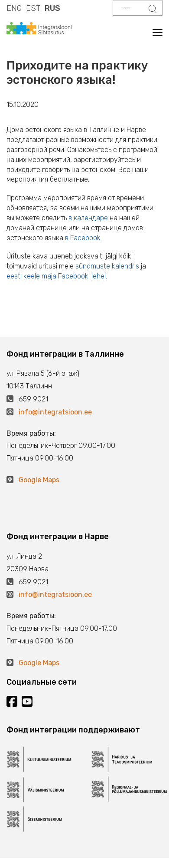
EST (33, 8)
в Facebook (83, 238)
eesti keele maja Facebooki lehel (56, 276)
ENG (14, 8)
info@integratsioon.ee (55, 412)
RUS (52, 8)
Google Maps (39, 480)
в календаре (88, 218)
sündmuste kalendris (107, 266)
